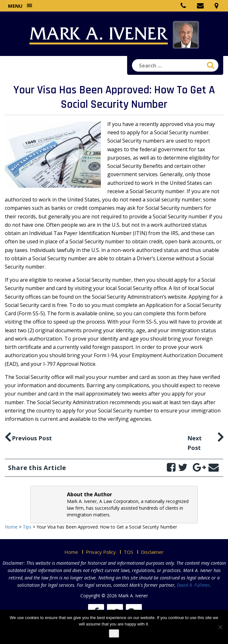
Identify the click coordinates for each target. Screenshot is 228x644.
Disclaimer (152, 552)
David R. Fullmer (193, 585)
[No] (220, 627)
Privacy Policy (101, 552)
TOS (128, 552)
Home (71, 552)
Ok (114, 633)
